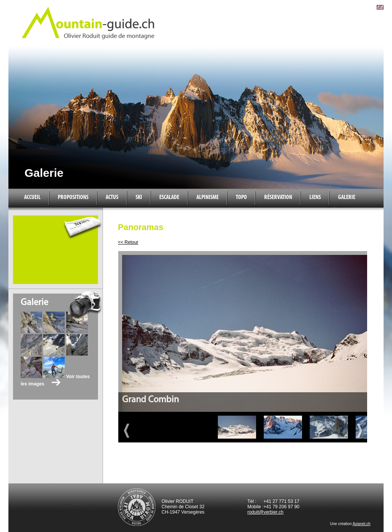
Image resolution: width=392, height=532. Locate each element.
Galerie (347, 197)
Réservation (278, 197)
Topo (241, 197)
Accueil (32, 197)
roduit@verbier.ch (265, 512)
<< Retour (128, 242)
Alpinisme (207, 197)
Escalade (169, 197)
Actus (112, 197)
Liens (315, 197)
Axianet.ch (362, 524)
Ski (139, 197)
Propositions (73, 197)
